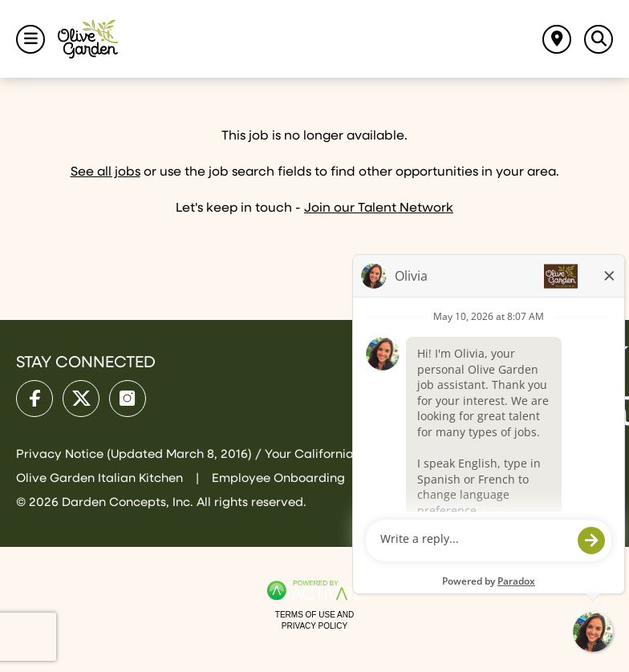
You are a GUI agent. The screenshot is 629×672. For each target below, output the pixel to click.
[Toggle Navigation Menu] (30, 39)
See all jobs (106, 172)
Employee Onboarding (278, 478)
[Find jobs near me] (557, 39)
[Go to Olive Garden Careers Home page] (88, 39)
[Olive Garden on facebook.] (34, 399)
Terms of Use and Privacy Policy (314, 620)
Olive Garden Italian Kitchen (101, 478)
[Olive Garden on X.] (81, 399)
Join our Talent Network (379, 208)
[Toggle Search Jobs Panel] (599, 39)
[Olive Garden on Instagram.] (128, 399)
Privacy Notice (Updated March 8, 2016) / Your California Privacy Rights (231, 454)
